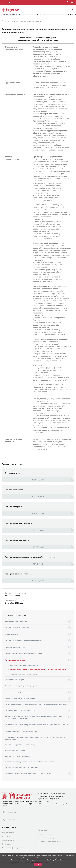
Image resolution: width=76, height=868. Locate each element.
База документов (8, 836)
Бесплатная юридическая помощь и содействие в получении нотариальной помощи (37, 707)
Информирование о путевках (16, 624)
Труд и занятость (12, 637)
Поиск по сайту (44, 826)
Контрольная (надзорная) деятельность (20, 695)
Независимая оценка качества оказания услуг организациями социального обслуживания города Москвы (34, 720)
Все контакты (9, 813)
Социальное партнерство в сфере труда (20, 748)
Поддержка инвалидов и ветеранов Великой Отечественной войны (31, 765)
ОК (38, 864)
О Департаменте (8, 828)
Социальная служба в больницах (18, 759)
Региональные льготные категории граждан (24, 677)
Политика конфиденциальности (14, 844)
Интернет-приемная (46, 830)
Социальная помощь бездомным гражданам (22, 689)
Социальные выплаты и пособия (17, 630)
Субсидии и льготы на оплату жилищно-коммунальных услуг (28, 776)
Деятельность (13, 24)
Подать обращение (11, 817)
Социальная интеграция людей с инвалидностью (24, 643)
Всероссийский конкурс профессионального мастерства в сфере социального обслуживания (35, 741)
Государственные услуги (14, 682)
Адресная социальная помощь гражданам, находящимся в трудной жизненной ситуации (38, 672)
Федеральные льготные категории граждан (24, 668)
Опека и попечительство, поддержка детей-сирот (24, 656)
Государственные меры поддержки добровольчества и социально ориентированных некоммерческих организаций (37, 728)
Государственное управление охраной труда (22, 770)
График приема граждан (47, 834)
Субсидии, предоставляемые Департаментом (22, 713)
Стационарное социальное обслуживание (21, 734)
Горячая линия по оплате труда (50, 838)
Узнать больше (60, 860)
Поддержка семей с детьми (16, 650)
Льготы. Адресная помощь (31, 24)
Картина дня (6, 840)
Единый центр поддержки (15, 753)
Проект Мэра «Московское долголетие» (20, 701)
